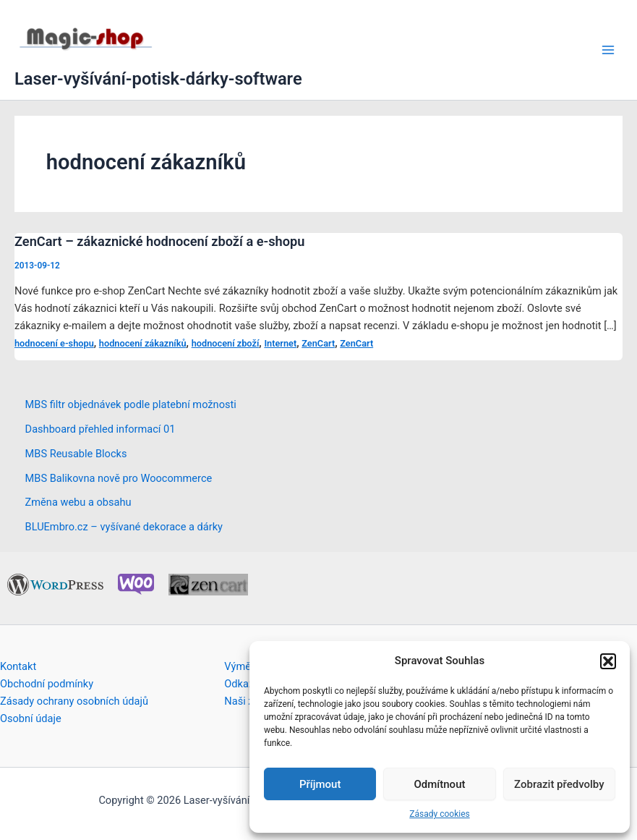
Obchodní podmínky (47, 684)
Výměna (243, 666)
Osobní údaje (31, 718)
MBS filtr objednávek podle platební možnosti (131, 404)
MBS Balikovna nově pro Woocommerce (119, 478)
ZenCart (318, 343)
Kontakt (18, 666)
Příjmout (320, 784)
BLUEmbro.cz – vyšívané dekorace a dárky (124, 527)
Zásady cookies (439, 814)
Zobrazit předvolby (559, 784)
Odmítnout (440, 784)
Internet (280, 343)
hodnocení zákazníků (143, 343)
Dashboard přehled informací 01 (101, 429)
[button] (608, 661)
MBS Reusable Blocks (76, 454)
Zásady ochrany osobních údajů (74, 701)
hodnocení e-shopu (54, 343)
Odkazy (241, 684)
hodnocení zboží (226, 343)
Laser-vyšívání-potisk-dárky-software (158, 79)
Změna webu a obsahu (78, 502)
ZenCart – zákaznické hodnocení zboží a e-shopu (159, 241)
